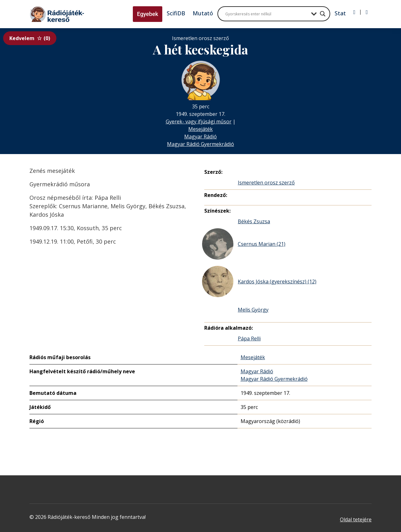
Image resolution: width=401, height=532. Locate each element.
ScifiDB (176, 13)
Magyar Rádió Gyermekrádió (200, 144)
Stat (340, 13)
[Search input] (267, 14)
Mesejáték (200, 129)
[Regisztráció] (367, 12)
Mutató (203, 13)
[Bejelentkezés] (354, 12)
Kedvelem (30, 38)
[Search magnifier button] (323, 14)
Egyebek (148, 14)
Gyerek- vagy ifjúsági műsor (199, 121)
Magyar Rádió (200, 137)
